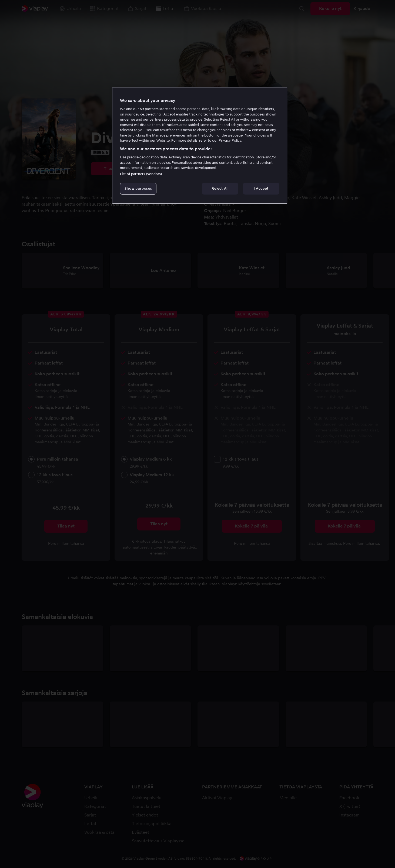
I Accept (261, 188)
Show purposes (138, 188)
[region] (200, 145)
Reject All (220, 188)
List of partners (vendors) (141, 174)
